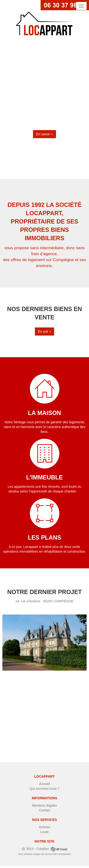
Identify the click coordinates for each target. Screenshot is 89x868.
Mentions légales (44, 805)
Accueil (44, 784)
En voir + (45, 332)
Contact (44, 810)
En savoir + (44, 134)
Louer (45, 832)
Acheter (44, 827)
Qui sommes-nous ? (44, 789)
